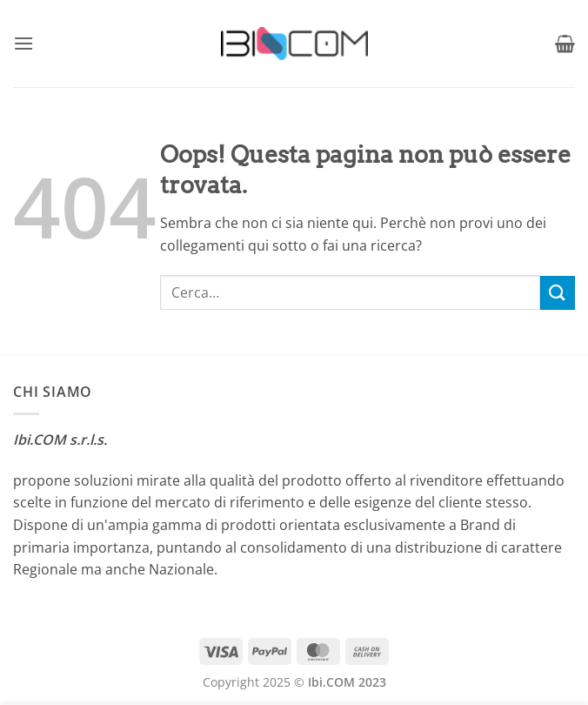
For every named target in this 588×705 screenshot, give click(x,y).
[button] (23, 43)
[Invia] (558, 293)
